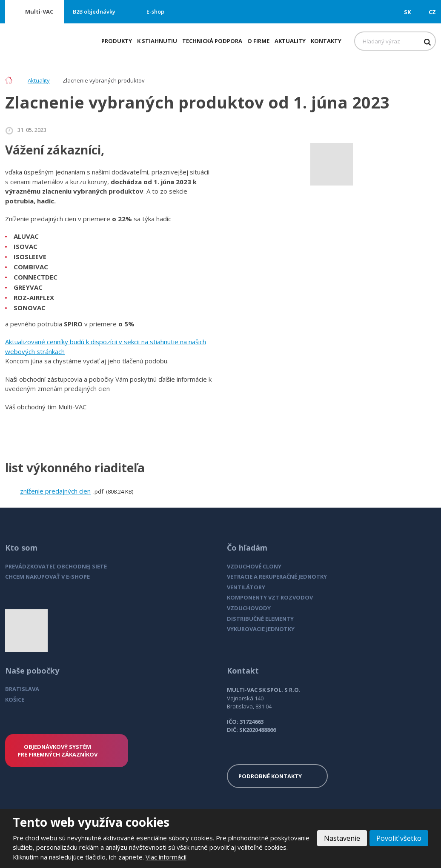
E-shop (155, 11)
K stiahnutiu (157, 41)
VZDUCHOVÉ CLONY (254, 566)
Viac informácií (166, 857)
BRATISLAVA (22, 689)
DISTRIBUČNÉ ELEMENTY (260, 619)
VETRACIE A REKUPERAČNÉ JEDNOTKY (277, 577)
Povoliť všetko (399, 838)
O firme (258, 41)
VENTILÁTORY (246, 587)
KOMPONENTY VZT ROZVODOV (270, 597)
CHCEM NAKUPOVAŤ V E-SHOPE (47, 577)
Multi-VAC (39, 11)
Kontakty (326, 41)
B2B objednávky (94, 11)
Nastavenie (342, 838)
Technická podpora (212, 41)
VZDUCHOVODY (249, 608)
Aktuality (290, 41)
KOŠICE (15, 700)
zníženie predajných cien (55, 491)
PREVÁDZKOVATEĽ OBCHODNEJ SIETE (56, 566)
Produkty (117, 41)
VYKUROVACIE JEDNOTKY (261, 629)
